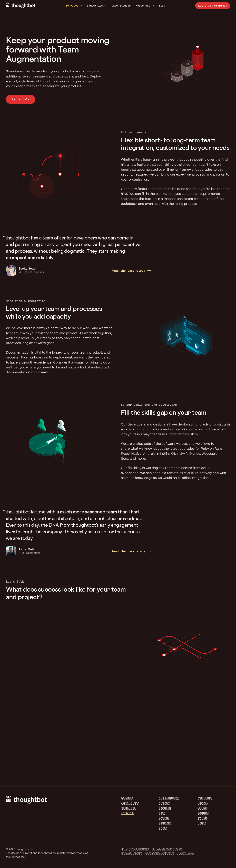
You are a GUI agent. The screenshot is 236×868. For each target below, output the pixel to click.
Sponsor (165, 823)
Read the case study (128, 271)
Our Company (169, 798)
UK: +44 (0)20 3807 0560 (167, 849)
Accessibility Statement (160, 853)
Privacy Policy (185, 853)
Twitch (202, 818)
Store (163, 828)
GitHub (203, 808)
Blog (162, 6)
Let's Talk (127, 813)
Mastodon (205, 798)
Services (74, 6)
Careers (165, 803)
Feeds (202, 823)
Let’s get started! (213, 6)
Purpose (165, 808)
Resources (145, 6)
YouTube (203, 813)
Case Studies (121, 6)
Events (164, 818)
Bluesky (203, 803)
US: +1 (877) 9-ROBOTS (135, 849)
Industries (97, 6)
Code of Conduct (132, 853)
